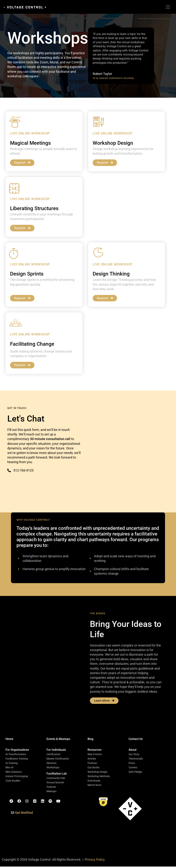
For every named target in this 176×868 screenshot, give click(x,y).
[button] (17, 751)
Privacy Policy (95, 861)
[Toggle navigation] (168, 7)
